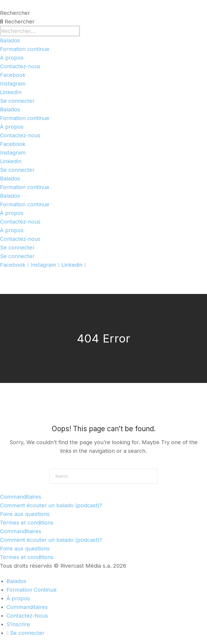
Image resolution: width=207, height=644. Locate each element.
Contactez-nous (20, 66)
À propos (12, 58)
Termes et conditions (27, 523)
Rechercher (15, 13)
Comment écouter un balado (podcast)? (51, 505)
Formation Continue (32, 590)
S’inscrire (18, 624)
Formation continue (25, 49)
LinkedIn (11, 92)
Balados (10, 40)
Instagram (13, 84)
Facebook (13, 75)
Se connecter (17, 101)
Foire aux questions (25, 514)
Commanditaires (21, 497)
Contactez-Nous (27, 616)
